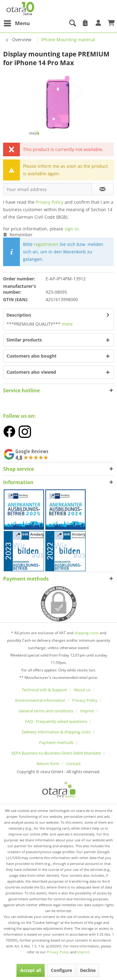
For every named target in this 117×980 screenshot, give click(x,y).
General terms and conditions (46, 711)
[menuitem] (16, 23)
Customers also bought (31, 356)
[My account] (98, 23)
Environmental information (40, 700)
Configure (61, 970)
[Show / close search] (72, 23)
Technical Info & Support (44, 690)
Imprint (87, 711)
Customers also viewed (31, 372)
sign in (72, 229)
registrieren (46, 244)
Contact (73, 764)
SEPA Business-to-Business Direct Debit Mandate (56, 753)
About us (82, 690)
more (67, 324)
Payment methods (26, 579)
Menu (17, 22)
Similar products (24, 340)
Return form (48, 764)
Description (19, 315)
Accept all (31, 970)
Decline (88, 970)
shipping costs (87, 633)
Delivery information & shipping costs (56, 732)
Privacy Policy (49, 202)
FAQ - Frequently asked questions (56, 721)
